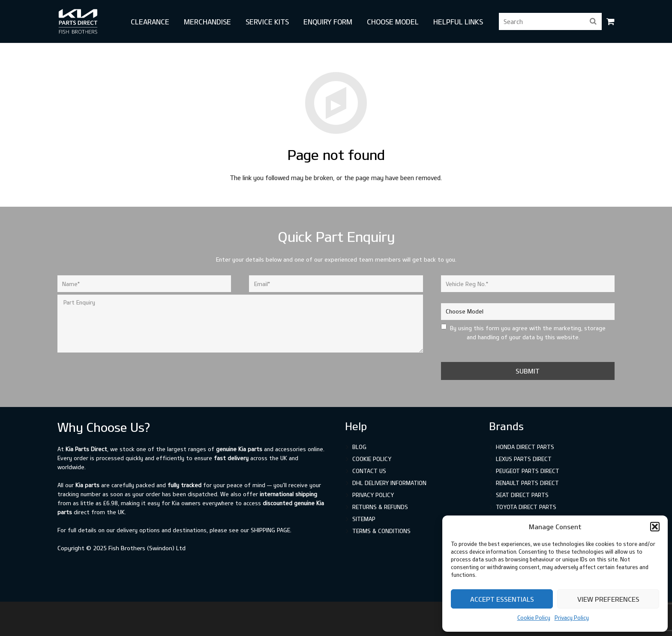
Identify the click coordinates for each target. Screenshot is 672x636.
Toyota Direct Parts (526, 507)
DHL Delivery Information (389, 483)
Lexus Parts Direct (524, 459)
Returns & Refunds (380, 507)
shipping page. (271, 530)
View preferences (608, 599)
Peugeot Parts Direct (528, 471)
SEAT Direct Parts (522, 495)
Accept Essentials (502, 599)
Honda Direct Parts (525, 447)
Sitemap (364, 519)
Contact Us (369, 471)
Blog (359, 447)
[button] (655, 527)
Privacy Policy (572, 618)
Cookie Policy (534, 618)
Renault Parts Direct (527, 483)
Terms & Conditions (381, 531)
